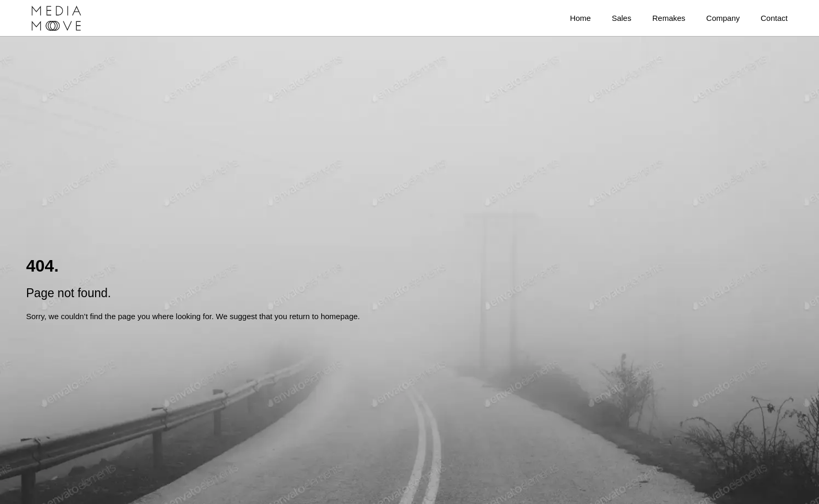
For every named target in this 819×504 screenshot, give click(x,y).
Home (580, 18)
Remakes (669, 18)
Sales (622, 18)
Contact (774, 18)
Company (723, 18)
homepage (339, 316)
